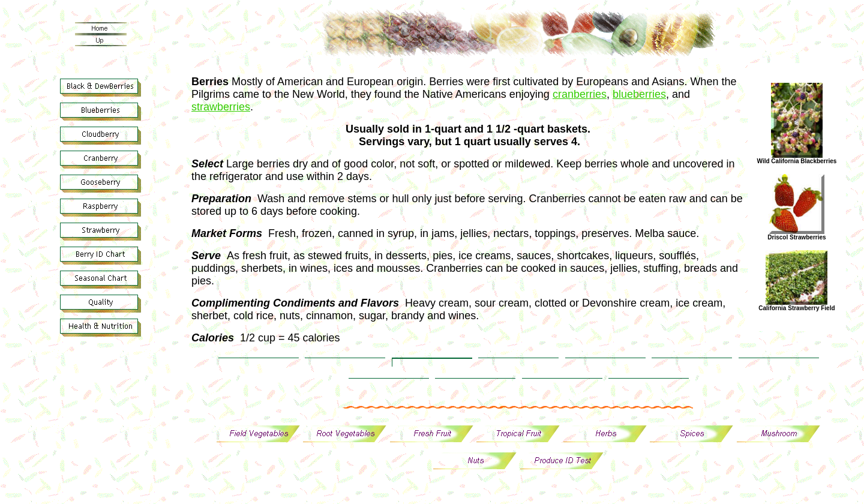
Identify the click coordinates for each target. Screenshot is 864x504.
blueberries (639, 94)
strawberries (221, 107)
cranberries (580, 94)
